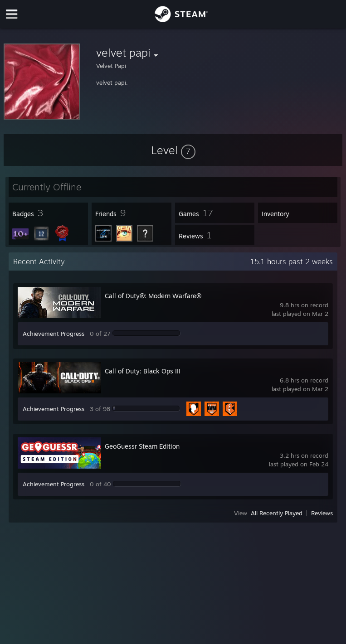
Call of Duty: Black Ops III (143, 371)
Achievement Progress (54, 334)
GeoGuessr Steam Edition (142, 446)
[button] (173, 150)
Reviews (322, 513)
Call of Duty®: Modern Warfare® (153, 296)
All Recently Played (277, 513)
